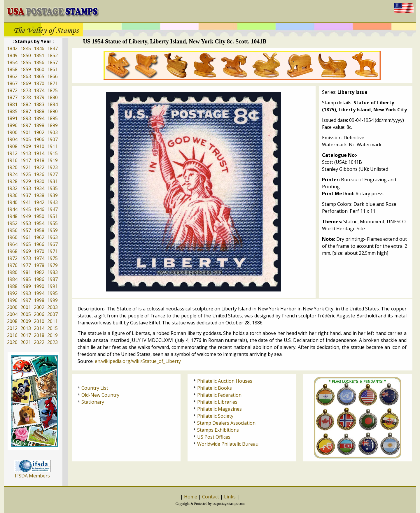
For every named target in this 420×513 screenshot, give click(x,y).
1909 (26, 146)
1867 (12, 83)
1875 (52, 90)
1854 (12, 62)
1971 (52, 251)
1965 (26, 244)
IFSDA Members (32, 476)
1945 (26, 209)
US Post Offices (214, 437)
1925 (26, 174)
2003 (52, 307)
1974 (39, 258)
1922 (39, 167)
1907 (52, 139)
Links (230, 497)
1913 (26, 153)
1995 (52, 293)
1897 (26, 125)
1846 (39, 48)
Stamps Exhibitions (218, 430)
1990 (39, 286)
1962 (39, 237)
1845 (26, 48)
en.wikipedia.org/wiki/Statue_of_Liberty (138, 361)
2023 (52, 342)
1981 (26, 272)
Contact (211, 497)
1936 (12, 195)
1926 (39, 174)
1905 (26, 139)
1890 (52, 111)
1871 (52, 83)
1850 (26, 55)
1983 (52, 272)
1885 (12, 111)
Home (191, 497)
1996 (12, 300)
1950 (39, 216)
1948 (12, 216)
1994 (39, 293)
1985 (26, 279)
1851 (39, 55)
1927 (52, 174)
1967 (52, 244)
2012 (12, 328)
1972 (12, 258)
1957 (26, 230)
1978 (39, 265)
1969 (26, 251)
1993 (26, 293)
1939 (52, 195)
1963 (52, 237)
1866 (52, 76)
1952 (12, 223)
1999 (52, 300)
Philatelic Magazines (219, 409)
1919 (52, 160)
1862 (12, 76)
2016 (12, 335)
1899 (52, 125)
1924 (12, 174)
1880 (52, 97)
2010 (39, 321)
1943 (52, 202)
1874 (39, 90)
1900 (12, 132)
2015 (52, 328)
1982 (39, 272)
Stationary (93, 402)
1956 (12, 230)
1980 (12, 272)
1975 (52, 258)
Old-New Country (100, 395)
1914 (39, 153)
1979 (52, 265)
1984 (12, 279)
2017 (26, 335)
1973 (26, 258)
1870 (39, 83)
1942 (39, 202)
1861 (52, 69)
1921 (26, 167)
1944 (12, 209)
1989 (26, 286)
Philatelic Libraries (217, 402)
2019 (52, 335)
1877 (12, 97)
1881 (12, 104)
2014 (39, 328)
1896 (12, 125)
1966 (39, 244)
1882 (26, 104)
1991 (52, 286)
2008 (12, 321)
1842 (12, 48)
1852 (52, 55)
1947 (52, 209)
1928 (12, 181)
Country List (95, 388)
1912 (12, 153)
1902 (39, 132)
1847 (52, 48)
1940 (12, 202)
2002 (39, 307)
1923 (52, 167)
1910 (39, 146)
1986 (39, 279)
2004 (12, 314)
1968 (12, 251)
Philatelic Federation (219, 395)
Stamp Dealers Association (226, 423)
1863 (26, 76)
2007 (52, 314)
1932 (12, 188)
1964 (12, 244)
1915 (52, 153)
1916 (12, 160)
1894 (39, 118)
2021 (26, 342)
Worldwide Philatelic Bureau (228, 444)
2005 (26, 314)
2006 (39, 314)
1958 (39, 230)
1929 (26, 181)
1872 (12, 90)
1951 (52, 216)
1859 (26, 69)
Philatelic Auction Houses (225, 381)
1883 (39, 104)
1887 (26, 111)
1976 (12, 265)
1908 (12, 146)
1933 (26, 188)
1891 (12, 118)
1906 (39, 139)
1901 (26, 132)
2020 (12, 342)
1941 (26, 202)
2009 (26, 321)
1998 (39, 300)
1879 (39, 97)
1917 (26, 160)
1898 (39, 125)
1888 (39, 111)
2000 (12, 307)
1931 (52, 181)
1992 (12, 293)
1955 (52, 223)
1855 (26, 62)
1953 (26, 223)
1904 (12, 139)
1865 (39, 76)
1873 (26, 90)
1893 (26, 118)
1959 (52, 230)
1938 (39, 195)
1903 (52, 132)
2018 (39, 335)
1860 (39, 69)
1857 (52, 62)
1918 (39, 160)
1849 (12, 55)
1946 (39, 209)
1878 (26, 97)
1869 (26, 83)
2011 (52, 321)
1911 (52, 146)
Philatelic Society (215, 416)
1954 (39, 223)
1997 (26, 300)
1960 (12, 237)
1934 (39, 188)
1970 (39, 251)
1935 (52, 188)
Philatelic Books (215, 388)
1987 (52, 279)
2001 (26, 307)
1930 (39, 181)
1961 (26, 237)
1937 (26, 195)
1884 (52, 104)
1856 (39, 62)
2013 (26, 328)
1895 (52, 118)
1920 (12, 167)
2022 (39, 342)
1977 (26, 265)
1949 (26, 216)
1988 (12, 286)
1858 (12, 69)
